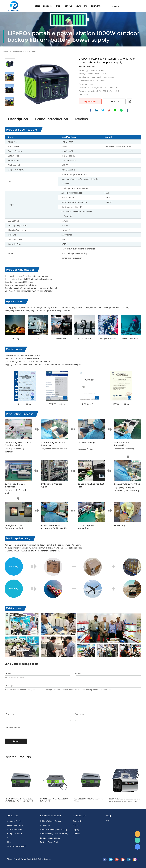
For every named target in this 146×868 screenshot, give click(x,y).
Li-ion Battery (46, 825)
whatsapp (121, 110)
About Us (68, 6)
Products (48, 6)
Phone (78, 674)
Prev (10, 55)
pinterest (109, 110)
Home (37, 6)
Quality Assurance (15, 825)
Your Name (80, 714)
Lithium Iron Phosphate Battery (54, 829)
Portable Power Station (19, 51)
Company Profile (14, 821)
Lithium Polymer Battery (51, 821)
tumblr (127, 110)
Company (9, 714)
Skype (137, 847)
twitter (103, 110)
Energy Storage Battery (50, 838)
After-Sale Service (15, 829)
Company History (15, 834)
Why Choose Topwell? (17, 846)
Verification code (12, 727)
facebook (90, 110)
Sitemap (77, 834)
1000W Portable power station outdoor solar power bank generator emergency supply (125, 800)
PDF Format (130, 101)
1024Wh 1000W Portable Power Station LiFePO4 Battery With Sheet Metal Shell (19, 800)
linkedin (97, 110)
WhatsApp (137, 840)
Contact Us (114, 101)
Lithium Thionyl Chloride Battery (54, 834)
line (115, 110)
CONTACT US (96, 6)
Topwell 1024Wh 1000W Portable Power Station (89, 800)
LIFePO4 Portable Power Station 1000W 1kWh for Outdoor (54, 800)
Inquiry (76, 829)
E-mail (137, 834)
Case (58, 6)
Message (9, 685)
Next (10, 109)
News (78, 6)
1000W (33, 51)
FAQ (86, 6)
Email (8, 674)
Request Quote (90, 101)
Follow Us (77, 825)
